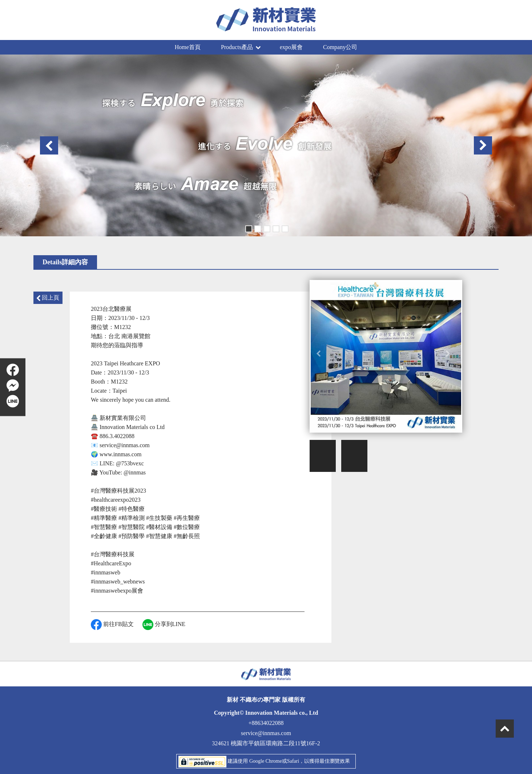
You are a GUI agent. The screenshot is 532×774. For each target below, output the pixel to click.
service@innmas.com (266, 733)
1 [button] (248, 228)
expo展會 (291, 47)
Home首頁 (188, 47)
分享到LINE (164, 625)
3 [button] (266, 228)
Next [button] (483, 145)
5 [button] (284, 228)
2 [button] (257, 228)
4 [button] (275, 228)
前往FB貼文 (112, 625)
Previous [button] (49, 145)
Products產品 (241, 47)
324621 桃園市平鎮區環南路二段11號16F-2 (266, 743)
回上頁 (48, 298)
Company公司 (340, 47)
